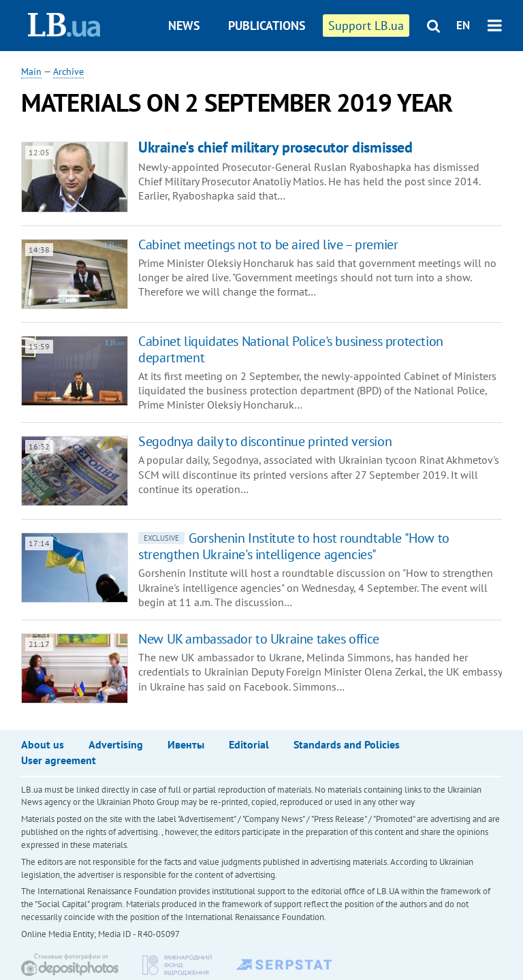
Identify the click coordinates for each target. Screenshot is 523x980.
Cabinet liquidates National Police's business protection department (291, 349)
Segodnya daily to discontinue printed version (265, 441)
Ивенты (186, 744)
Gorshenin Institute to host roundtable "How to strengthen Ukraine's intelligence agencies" (294, 546)
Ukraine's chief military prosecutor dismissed (275, 147)
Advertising (116, 744)
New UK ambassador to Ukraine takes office (259, 639)
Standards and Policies (347, 744)
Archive (68, 72)
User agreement (59, 760)
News (184, 26)
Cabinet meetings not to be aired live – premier (268, 244)
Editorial (249, 744)
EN (463, 25)
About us (43, 744)
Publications (267, 26)
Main (31, 72)
